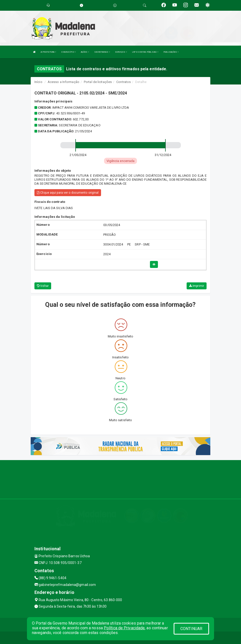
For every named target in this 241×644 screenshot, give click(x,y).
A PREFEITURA (48, 52)
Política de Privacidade (124, 628)
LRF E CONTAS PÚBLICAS (145, 52)
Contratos (123, 82)
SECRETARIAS (102, 52)
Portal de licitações (98, 82)
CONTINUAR (191, 629)
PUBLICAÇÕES (171, 52)
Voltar (43, 286)
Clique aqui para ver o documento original (68, 193)
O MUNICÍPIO (69, 52)
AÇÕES (85, 52)
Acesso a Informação (63, 82)
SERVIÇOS (121, 52)
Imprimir (197, 286)
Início (38, 82)
